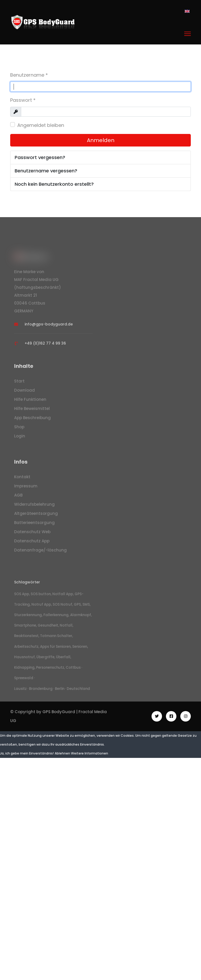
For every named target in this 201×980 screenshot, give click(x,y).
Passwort (23, 100)
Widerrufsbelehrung (34, 506)
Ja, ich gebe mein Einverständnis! (27, 753)
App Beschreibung (32, 419)
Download (24, 392)
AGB (18, 497)
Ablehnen (62, 753)
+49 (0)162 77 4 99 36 (45, 345)
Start (19, 383)
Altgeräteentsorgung (36, 515)
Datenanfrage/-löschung (40, 552)
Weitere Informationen (90, 753)
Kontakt (22, 479)
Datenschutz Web (32, 534)
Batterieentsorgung (34, 524)
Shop (19, 429)
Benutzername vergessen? (46, 171)
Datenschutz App (32, 543)
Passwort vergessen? (40, 157)
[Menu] (188, 34)
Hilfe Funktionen (30, 401)
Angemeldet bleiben (41, 125)
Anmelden (101, 140)
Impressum (26, 488)
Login (20, 438)
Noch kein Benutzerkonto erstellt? (54, 184)
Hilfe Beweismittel (32, 410)
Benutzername (29, 75)
